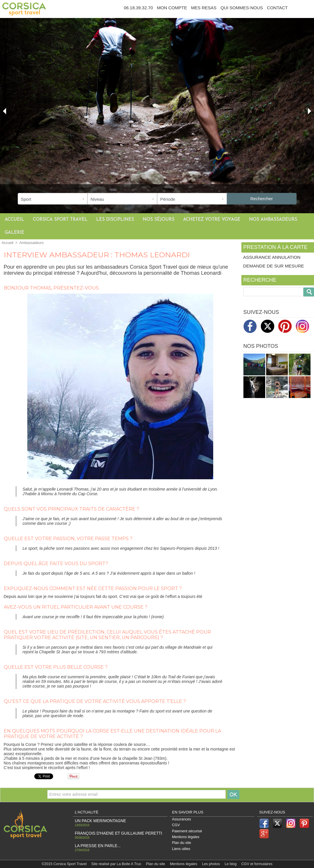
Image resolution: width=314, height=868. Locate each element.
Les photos (209, 864)
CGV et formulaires (254, 864)
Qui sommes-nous (242, 8)
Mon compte (172, 8)
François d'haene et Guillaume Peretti (113, 833)
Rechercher (262, 199)
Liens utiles (181, 850)
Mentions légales (185, 838)
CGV (176, 826)
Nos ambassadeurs (273, 220)
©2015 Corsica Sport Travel (67, 864)
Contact (277, 8)
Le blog (229, 864)
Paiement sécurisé (187, 832)
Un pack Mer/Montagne (97, 821)
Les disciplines (115, 220)
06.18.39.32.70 (138, 8)
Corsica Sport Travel (60, 220)
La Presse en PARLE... (95, 845)
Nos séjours (158, 220)
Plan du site (181, 844)
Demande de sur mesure (275, 266)
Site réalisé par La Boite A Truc (117, 864)
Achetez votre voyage (212, 220)
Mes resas (204, 8)
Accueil (14, 220)
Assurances (181, 820)
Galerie (14, 233)
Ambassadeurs (30, 243)
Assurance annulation (273, 257)
